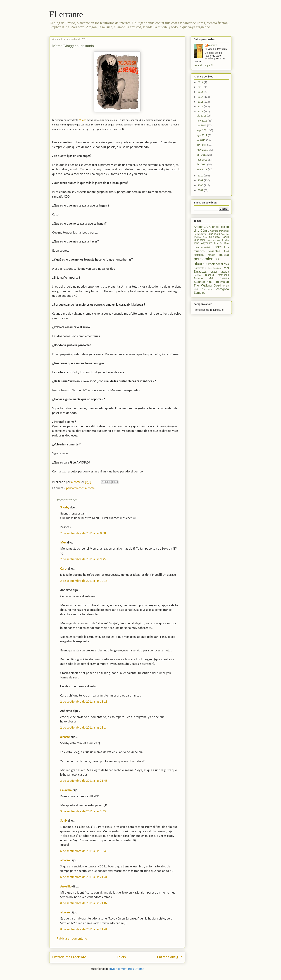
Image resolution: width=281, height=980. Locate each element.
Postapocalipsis (218, 264)
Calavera (66, 790)
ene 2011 (202, 169)
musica (224, 255)
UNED (226, 286)
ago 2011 (202, 135)
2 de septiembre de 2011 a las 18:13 (84, 702)
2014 (201, 97)
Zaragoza (222, 289)
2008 (201, 185)
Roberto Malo (204, 278)
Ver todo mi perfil (203, 66)
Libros (217, 247)
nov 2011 (202, 121)
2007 (201, 190)
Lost (227, 251)
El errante (66, 14)
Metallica (199, 255)
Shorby (65, 508)
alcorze (65, 737)
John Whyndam (203, 243)
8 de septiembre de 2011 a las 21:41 (84, 929)
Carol (64, 569)
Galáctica (214, 237)
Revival (197, 275)
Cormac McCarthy (220, 231)
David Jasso (200, 234)
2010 (201, 176)
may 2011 (203, 150)
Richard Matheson (217, 275)
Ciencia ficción (219, 227)
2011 (201, 111)
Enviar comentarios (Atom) (126, 969)
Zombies (199, 293)
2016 (201, 87)
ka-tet (207, 247)
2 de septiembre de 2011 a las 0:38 (83, 533)
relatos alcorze (219, 272)
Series (225, 278)
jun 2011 (202, 145)
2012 (201, 106)
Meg (63, 543)
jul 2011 (202, 140)
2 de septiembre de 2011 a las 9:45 (83, 559)
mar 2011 (202, 160)
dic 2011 (202, 116)
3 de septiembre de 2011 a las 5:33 (83, 812)
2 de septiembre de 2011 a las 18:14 (84, 728)
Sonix (64, 821)
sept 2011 (203, 130)
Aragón (199, 227)
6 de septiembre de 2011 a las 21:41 (84, 877)
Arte (207, 227)
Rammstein (200, 268)
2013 (201, 102)
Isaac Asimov (213, 240)
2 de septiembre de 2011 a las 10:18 (84, 581)
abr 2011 (202, 155)
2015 (201, 92)
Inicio (122, 957)
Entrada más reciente (69, 957)
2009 (201, 180)
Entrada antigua (170, 957)
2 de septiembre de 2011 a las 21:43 (84, 781)
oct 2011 (202, 125)
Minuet (83, 120)
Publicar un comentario (72, 939)
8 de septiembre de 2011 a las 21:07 (84, 903)
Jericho (225, 240)
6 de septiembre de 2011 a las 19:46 (84, 851)
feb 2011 (202, 164)
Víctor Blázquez (203, 289)
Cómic (205, 231)
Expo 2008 (214, 234)
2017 (201, 82)
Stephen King (203, 282)
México (211, 255)
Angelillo (66, 887)
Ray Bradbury (215, 268)
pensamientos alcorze (80, 488)
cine (197, 231)
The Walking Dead (207, 286)
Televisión (222, 282)
